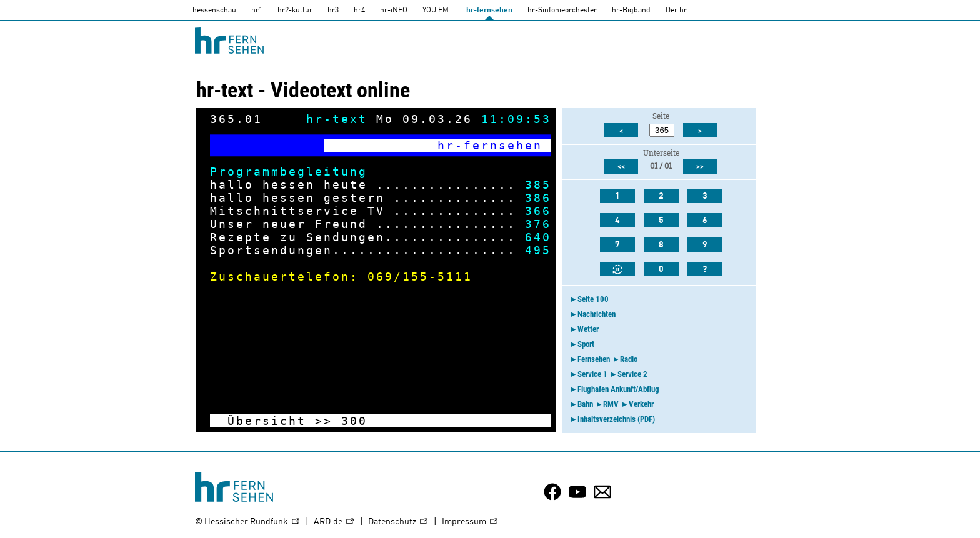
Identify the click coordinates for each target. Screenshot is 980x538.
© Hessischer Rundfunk (248, 522)
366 (538, 211)
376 (538, 224)
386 (538, 198)
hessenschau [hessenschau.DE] (214, 11)
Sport (586, 344)
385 (538, 185)
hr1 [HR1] (257, 11)
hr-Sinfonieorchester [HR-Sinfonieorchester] (562, 11)
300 (354, 421)
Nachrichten (597, 314)
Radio (629, 359)
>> (324, 421)
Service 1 (592, 374)
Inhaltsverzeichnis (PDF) (616, 419)
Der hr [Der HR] (676, 11)
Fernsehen (594, 359)
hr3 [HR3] (333, 11)
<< (621, 167)
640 (538, 237)
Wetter (588, 329)
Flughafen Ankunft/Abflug (618, 389)
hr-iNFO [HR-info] (394, 11)
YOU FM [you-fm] (436, 11)
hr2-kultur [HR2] (295, 11)
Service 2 (632, 374)
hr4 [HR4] (359, 11)
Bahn (585, 404)
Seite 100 (593, 299)
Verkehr (641, 404)
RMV (611, 404)
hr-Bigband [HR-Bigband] (631, 11)
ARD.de (334, 522)
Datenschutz (398, 522)
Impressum (470, 522)
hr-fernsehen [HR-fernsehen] (489, 11)
